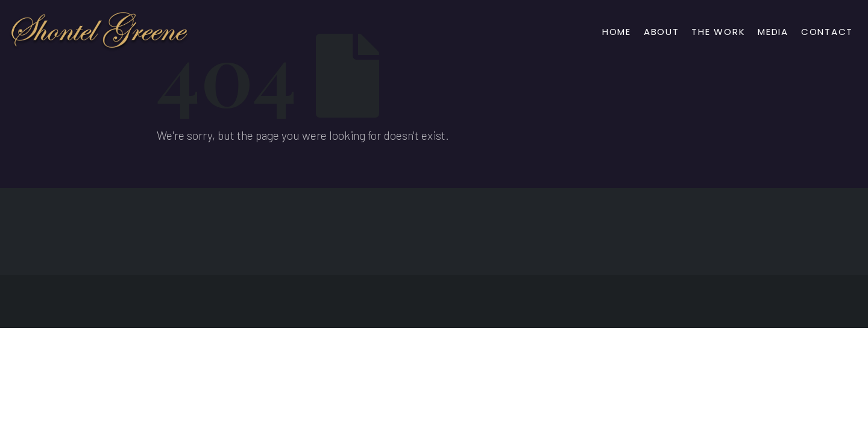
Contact (827, 32)
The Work (718, 32)
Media (773, 32)
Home (617, 32)
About (662, 32)
